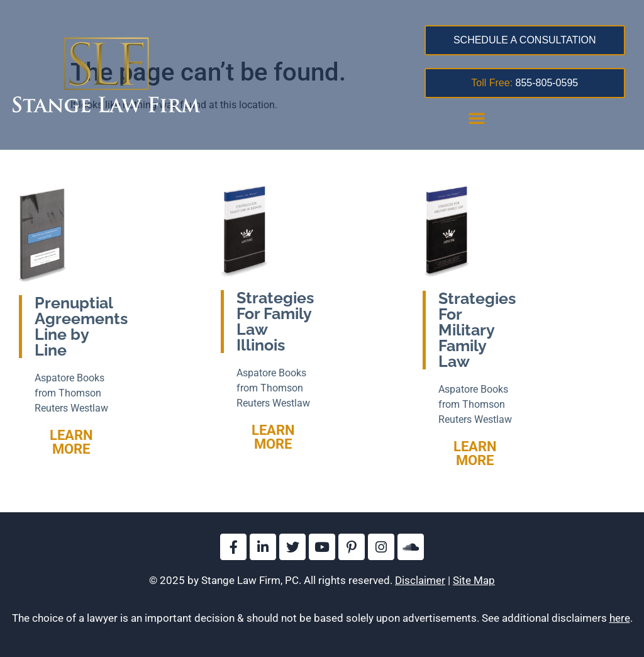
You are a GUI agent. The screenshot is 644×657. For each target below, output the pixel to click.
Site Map (474, 580)
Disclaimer (420, 580)
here (620, 618)
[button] (477, 118)
